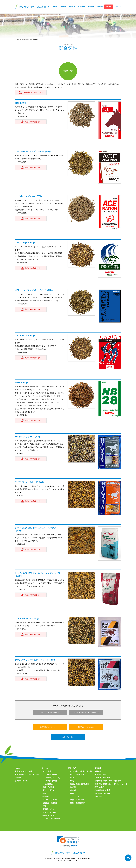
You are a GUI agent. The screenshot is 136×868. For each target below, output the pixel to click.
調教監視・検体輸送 (50, 803)
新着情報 (91, 7)
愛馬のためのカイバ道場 (24, 771)
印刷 (45, 806)
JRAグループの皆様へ (53, 819)
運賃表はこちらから (85, 727)
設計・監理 (47, 771)
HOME (55, 7)
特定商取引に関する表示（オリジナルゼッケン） (112, 784)
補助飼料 (73, 790)
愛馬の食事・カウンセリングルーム (28, 774)
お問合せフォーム (101, 774)
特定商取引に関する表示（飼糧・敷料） (109, 781)
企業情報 (63, 7)
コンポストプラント (50, 800)
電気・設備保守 (49, 790)
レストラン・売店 (49, 812)
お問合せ (100, 7)
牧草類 (72, 781)
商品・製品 (81, 7)
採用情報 (109, 7)
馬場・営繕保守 (49, 787)
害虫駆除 (46, 797)
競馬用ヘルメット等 (77, 800)
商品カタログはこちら (33, 122)
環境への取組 (99, 787)
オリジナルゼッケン (77, 774)
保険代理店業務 (49, 815)
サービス (72, 7)
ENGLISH (118, 7)
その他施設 (49, 784)
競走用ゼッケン (49, 809)
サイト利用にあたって (102, 793)
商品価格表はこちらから (49, 727)
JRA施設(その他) (51, 781)
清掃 (45, 793)
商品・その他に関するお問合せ (85, 713)
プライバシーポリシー (102, 778)
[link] (68, 841)
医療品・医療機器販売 (77, 803)
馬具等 (72, 778)
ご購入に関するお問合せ (49, 713)
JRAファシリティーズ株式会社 (32, 7)
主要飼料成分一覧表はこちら (33, 92)
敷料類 (72, 793)
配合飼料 (73, 787)
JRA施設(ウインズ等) (52, 778)
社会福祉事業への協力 (102, 790)
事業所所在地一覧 (21, 781)
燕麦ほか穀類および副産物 (79, 784)
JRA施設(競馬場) (51, 774)
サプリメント (74, 797)
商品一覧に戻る (68, 737)
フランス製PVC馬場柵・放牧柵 (81, 771)
